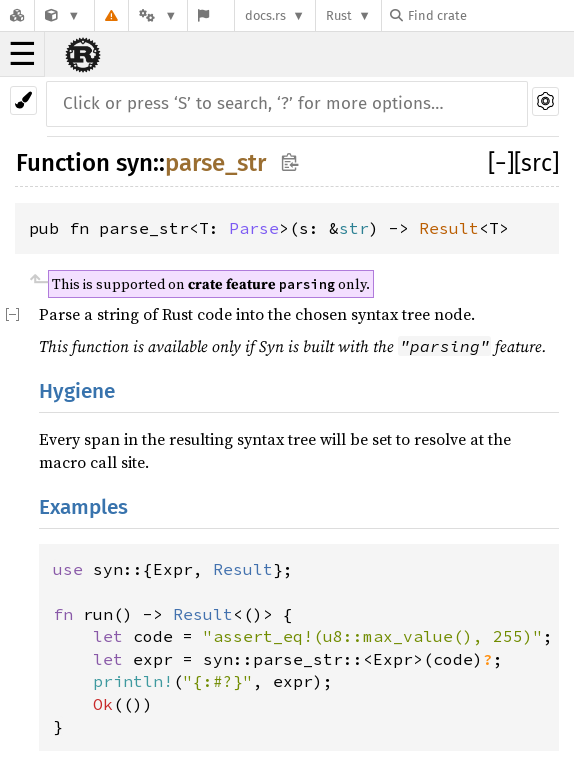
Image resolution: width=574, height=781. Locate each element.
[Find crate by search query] (490, 15)
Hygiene (77, 391)
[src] (536, 163)
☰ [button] (22, 54)
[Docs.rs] (17, 15)
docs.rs (265, 15)
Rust (339, 15)
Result (449, 228)
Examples (83, 507)
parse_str (215, 163)
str (354, 228)
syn (134, 163)
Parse (254, 228)
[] (501, 163)
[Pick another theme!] (23, 100)
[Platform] (158, 15)
